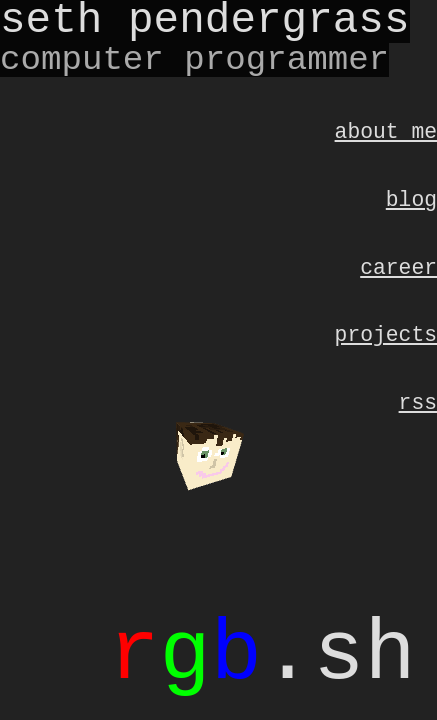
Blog (411, 205)
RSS (418, 420)
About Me (386, 133)
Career (398, 277)
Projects (386, 348)
